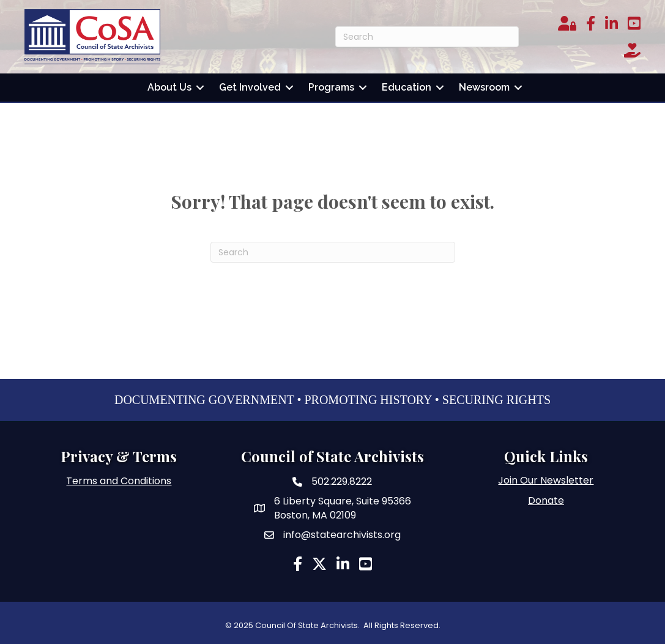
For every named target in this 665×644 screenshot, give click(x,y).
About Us (169, 87)
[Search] (427, 37)
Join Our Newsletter (546, 480)
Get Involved (250, 87)
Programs (331, 87)
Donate (546, 500)
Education (407, 87)
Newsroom (484, 87)
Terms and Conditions (119, 481)
